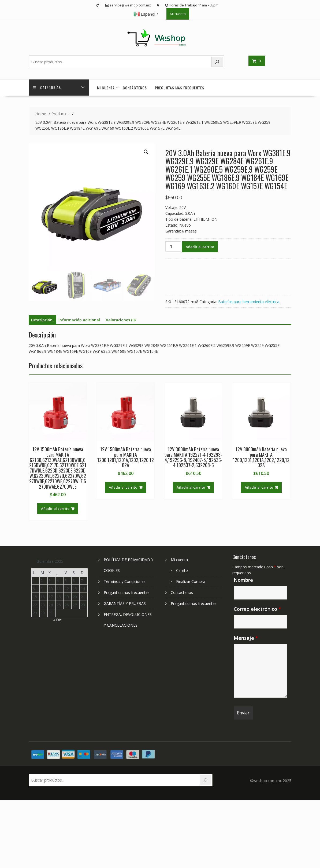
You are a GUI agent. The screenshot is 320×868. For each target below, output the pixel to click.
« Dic (57, 620)
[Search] (217, 62)
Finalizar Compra (191, 581)
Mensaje (246, 638)
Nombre (243, 580)
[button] (146, 152)
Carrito (182, 570)
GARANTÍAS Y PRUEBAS (125, 603)
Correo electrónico (257, 609)
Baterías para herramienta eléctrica (249, 302)
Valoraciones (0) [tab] (121, 320)
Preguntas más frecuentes (180, 88)
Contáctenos (135, 88)
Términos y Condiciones (125, 581)
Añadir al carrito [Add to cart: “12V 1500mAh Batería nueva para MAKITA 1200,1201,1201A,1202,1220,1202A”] (123, 487)
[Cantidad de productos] (173, 246)
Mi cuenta (178, 14)
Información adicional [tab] (79, 320)
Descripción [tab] (42, 320)
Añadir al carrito (200, 247)
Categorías (47, 88)
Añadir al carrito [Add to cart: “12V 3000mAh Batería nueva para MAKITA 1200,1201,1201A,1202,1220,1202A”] (259, 487)
